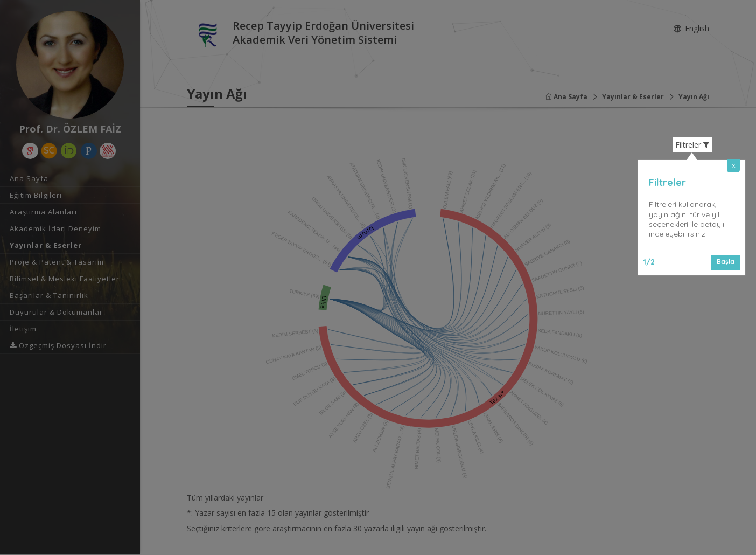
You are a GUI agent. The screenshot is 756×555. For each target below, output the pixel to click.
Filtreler (692, 145)
